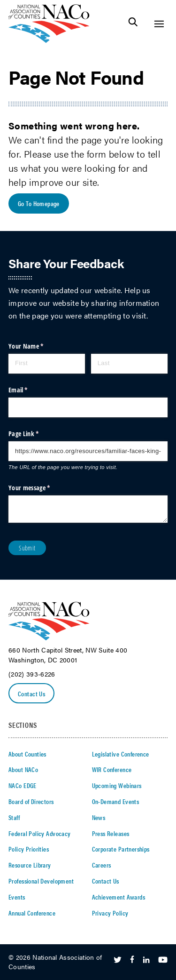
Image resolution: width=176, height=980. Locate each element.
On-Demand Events (116, 801)
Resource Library (30, 865)
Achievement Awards (119, 897)
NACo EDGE (23, 785)
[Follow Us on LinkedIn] (146, 960)
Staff (14, 817)
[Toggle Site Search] (133, 24)
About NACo (23, 769)
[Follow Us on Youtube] (163, 960)
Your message (41, 488)
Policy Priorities (29, 849)
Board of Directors (31, 801)
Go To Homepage (39, 203)
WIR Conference (112, 769)
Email (30, 390)
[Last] (129, 364)
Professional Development (41, 881)
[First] (47, 364)
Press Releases (111, 833)
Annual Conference (32, 913)
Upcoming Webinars (117, 785)
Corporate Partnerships (121, 849)
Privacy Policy (110, 913)
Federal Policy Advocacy (40, 833)
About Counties (27, 754)
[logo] (49, 40)
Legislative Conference (121, 754)
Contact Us (31, 693)
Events (17, 897)
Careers (102, 865)
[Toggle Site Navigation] (159, 24)
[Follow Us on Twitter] (118, 960)
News (99, 817)
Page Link (35, 434)
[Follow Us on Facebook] (132, 960)
